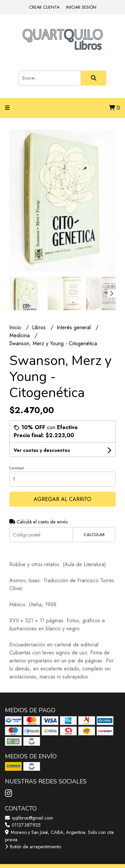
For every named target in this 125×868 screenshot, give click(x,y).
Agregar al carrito (62, 499)
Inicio (16, 327)
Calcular (94, 535)
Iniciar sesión (81, 7)
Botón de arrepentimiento (33, 847)
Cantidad (16, 468)
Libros (40, 327)
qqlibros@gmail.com (29, 818)
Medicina (20, 335)
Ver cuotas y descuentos (42, 450)
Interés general (74, 327)
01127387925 (23, 825)
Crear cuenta (44, 7)
